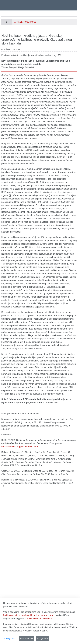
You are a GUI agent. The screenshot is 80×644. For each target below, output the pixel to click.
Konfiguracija (10, 638)
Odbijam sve (43, 638)
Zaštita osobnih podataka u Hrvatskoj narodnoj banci (29, 615)
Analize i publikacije (25, 22)
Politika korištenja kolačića (39, 619)
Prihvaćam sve (26, 638)
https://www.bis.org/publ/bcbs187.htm (20, 447)
